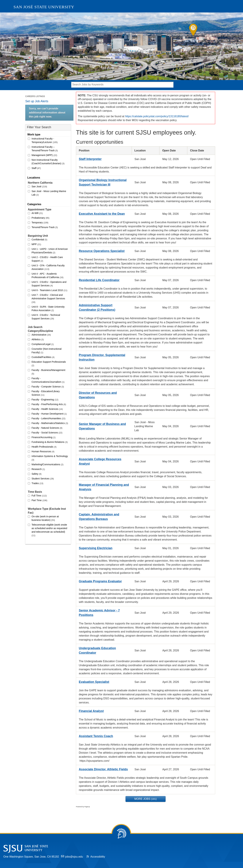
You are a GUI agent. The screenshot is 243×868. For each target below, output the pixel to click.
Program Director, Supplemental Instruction (102, 357)
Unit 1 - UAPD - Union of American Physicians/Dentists (50, 251)
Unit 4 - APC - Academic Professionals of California (48, 275)
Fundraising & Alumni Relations (50, 442)
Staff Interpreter (90, 159)
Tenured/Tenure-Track (45, 227)
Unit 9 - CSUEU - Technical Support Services (46, 317)
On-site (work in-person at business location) (45, 518)
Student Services (43, 479)
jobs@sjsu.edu (74, 857)
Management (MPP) (44, 155)
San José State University (44, 7)
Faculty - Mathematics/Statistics (50, 423)
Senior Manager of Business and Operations (102, 426)
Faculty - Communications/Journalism (48, 380)
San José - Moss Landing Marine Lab (49, 193)
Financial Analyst (91, 711)
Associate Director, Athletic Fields (103, 769)
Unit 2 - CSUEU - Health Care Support (47, 259)
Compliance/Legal (43, 344)
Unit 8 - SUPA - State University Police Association (48, 309)
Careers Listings (35, 96)
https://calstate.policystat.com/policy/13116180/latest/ (157, 116)
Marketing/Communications (48, 464)
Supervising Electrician (96, 548)
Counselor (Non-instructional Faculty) (46, 351)
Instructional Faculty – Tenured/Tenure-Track (45, 149)
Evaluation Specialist (94, 682)
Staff (36, 168)
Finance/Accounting (44, 437)
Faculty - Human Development (49, 414)
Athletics (38, 339)
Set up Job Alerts (37, 101)
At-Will (37, 213)
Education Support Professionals (49, 364)
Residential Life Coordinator (99, 280)
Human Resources (43, 451)
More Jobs (145, 799)
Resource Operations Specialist (102, 251)
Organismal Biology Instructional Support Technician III (103, 182)
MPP (36, 244)
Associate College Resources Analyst (100, 461)
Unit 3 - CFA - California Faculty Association (48, 267)
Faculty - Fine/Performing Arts (49, 404)
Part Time (39, 500)
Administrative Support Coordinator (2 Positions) (97, 307)
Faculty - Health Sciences (47, 409)
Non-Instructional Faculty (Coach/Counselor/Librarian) (48, 162)
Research (38, 469)
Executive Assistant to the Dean (102, 214)
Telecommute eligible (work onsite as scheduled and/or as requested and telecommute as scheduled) (49, 530)
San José (39, 186)
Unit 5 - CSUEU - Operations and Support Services (49, 284)
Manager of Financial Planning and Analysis (104, 487)
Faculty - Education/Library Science (46, 393)
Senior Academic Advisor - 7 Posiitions (99, 613)
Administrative (41, 335)
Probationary (40, 218)
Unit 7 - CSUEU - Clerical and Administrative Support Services (48, 298)
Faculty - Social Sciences (47, 433)
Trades (37, 483)
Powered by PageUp (83, 807)
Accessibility (98, 857)
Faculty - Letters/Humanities (49, 418)
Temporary (40, 223)
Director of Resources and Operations (98, 395)
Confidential (39, 240)
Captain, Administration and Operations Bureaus (99, 517)
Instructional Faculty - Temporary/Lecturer (45, 140)
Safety (37, 474)
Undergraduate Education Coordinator (97, 650)
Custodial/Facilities (43, 357)
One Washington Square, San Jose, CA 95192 (31, 857)
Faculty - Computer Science (48, 387)
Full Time (39, 496)
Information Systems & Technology (50, 458)
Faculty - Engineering (45, 400)
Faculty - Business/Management (48, 372)
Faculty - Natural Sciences (47, 428)
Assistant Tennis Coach (96, 736)
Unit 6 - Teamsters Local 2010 (49, 290)
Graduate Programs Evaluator (100, 581)
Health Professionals (44, 447)
